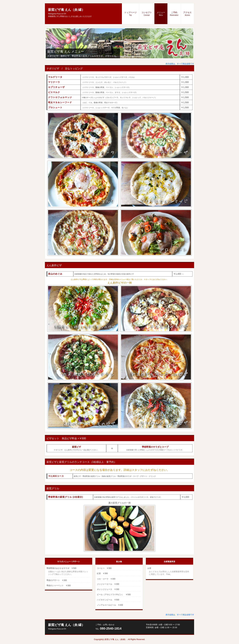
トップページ (130, 14)
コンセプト (147, 14)
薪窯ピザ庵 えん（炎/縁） (66, 626)
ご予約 (174, 14)
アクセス (187, 14)
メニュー (161, 14)
